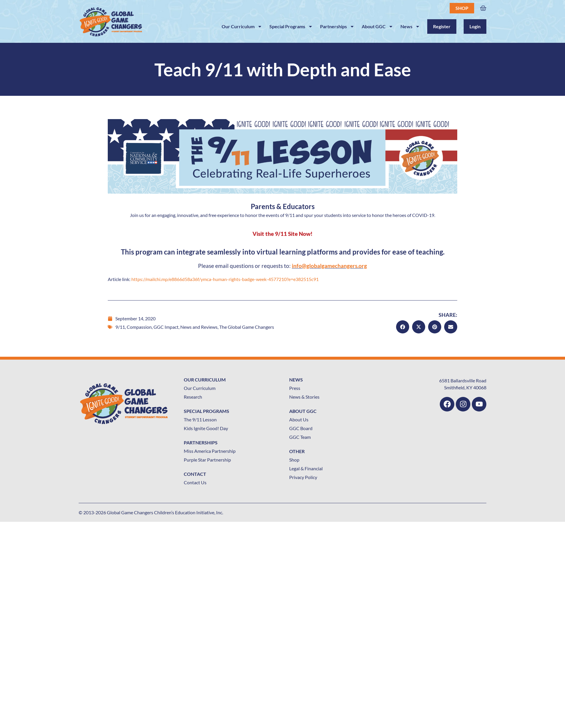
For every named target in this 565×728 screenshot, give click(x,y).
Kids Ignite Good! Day (206, 428)
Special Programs (291, 26)
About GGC (377, 26)
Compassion (139, 327)
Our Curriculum (242, 26)
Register (442, 26)
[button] (403, 327)
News (410, 26)
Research (193, 397)
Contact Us (195, 482)
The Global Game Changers (247, 327)
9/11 (120, 327)
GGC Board (301, 428)
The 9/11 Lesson (200, 419)
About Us (299, 419)
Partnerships (337, 26)
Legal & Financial (306, 468)
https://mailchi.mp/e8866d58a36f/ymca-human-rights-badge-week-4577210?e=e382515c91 (225, 279)
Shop (462, 8)
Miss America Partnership (210, 451)
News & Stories (304, 397)
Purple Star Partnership (207, 460)
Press (295, 388)
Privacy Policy (303, 477)
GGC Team (300, 437)
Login (475, 26)
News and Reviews (199, 327)
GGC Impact (166, 327)
